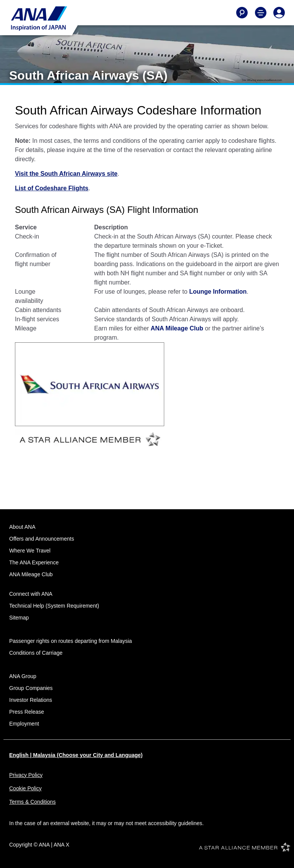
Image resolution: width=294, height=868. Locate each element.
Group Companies (31, 688)
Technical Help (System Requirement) (54, 606)
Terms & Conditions (32, 802)
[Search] (242, 13)
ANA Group (23, 676)
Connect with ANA (31, 594)
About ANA (22, 527)
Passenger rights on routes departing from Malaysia (71, 641)
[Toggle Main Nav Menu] (261, 13)
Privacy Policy (26, 775)
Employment (24, 724)
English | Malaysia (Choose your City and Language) (76, 755)
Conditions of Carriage (36, 653)
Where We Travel (30, 551)
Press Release (27, 712)
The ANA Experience (34, 562)
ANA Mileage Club (31, 574)
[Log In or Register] (279, 13)
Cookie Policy (25, 788)
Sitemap (19, 618)
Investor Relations (31, 700)
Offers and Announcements (42, 539)
